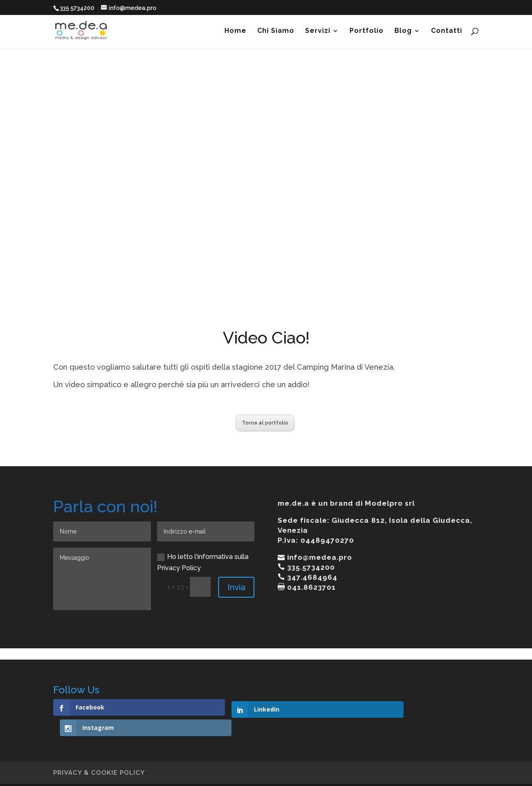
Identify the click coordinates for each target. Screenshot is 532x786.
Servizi (318, 31)
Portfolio (367, 31)
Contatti (447, 31)
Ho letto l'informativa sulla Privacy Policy (203, 562)
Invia (236, 587)
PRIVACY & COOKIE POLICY (99, 752)
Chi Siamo (276, 31)
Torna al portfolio (265, 423)
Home (235, 31)
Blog (403, 31)
